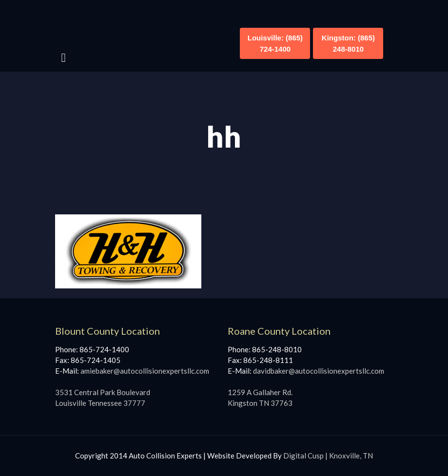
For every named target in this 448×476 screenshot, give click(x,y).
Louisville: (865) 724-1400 (275, 43)
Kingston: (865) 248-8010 (348, 43)
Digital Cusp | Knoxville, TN (328, 456)
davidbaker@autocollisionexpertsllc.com (319, 371)
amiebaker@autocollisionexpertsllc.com (145, 371)
